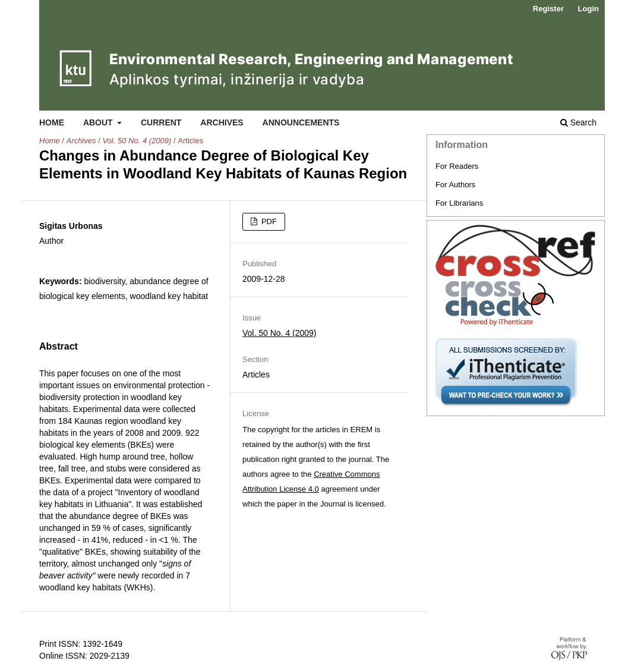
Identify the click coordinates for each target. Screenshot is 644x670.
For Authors (455, 185)
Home (52, 122)
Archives (222, 122)
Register (548, 9)
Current (161, 122)
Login (588, 9)
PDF (268, 221)
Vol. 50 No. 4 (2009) (137, 141)
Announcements (301, 122)
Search (578, 122)
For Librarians (459, 203)
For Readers (457, 166)
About (99, 122)
